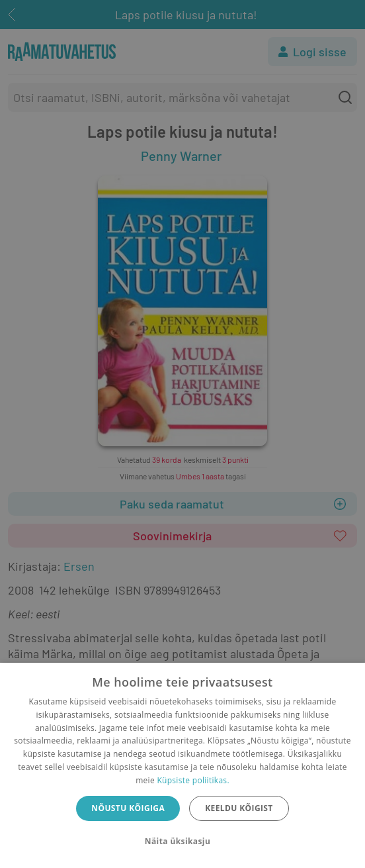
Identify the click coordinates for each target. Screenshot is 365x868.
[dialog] (182, 765)
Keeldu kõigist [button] (239, 808)
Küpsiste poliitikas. (193, 780)
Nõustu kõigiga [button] (128, 808)
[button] (182, 842)
